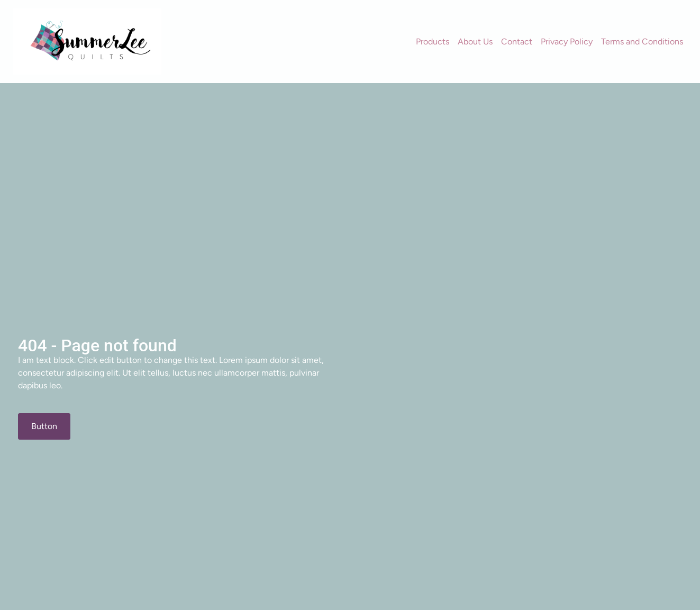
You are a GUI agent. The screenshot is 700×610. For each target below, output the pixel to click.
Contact (517, 42)
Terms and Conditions (642, 42)
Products (433, 42)
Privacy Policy (567, 42)
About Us (475, 42)
